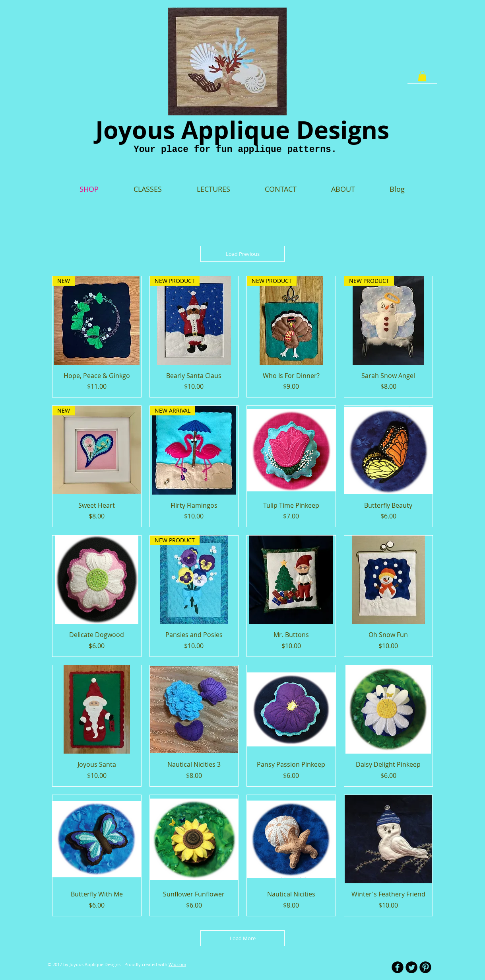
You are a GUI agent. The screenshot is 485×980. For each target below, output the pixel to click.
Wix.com (177, 964)
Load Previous (243, 254)
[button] (422, 76)
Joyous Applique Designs (242, 130)
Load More (243, 938)
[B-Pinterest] (425, 967)
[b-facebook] (398, 967)
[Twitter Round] (411, 967)
